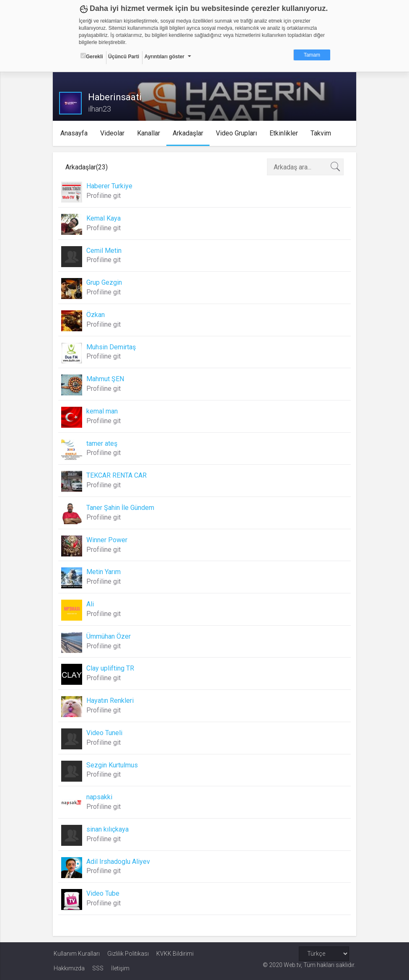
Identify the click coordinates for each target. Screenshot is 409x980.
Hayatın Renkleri (111, 701)
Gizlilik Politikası (128, 954)
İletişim (120, 968)
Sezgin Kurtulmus (113, 765)
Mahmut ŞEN (106, 379)
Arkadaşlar (189, 133)
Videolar (113, 133)
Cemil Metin (105, 251)
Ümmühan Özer (109, 636)
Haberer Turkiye (110, 186)
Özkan (96, 315)
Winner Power (108, 540)
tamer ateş (103, 443)
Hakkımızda (69, 968)
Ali (91, 604)
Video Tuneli (105, 733)
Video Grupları (237, 133)
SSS (98, 968)
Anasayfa (75, 133)
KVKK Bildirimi (175, 954)
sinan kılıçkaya (108, 829)
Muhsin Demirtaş (112, 347)
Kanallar (149, 133)
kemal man (103, 411)
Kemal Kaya (104, 218)
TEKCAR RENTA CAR (117, 475)
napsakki (100, 797)
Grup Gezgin (105, 282)
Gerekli (92, 56)
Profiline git (104, 196)
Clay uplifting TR (111, 668)
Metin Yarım (104, 572)
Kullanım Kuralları (77, 954)
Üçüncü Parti (124, 57)
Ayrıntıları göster (164, 57)
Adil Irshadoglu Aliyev (119, 862)
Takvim (322, 133)
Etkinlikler (285, 133)
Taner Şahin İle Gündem (121, 508)
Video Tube (104, 893)
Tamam (312, 55)
